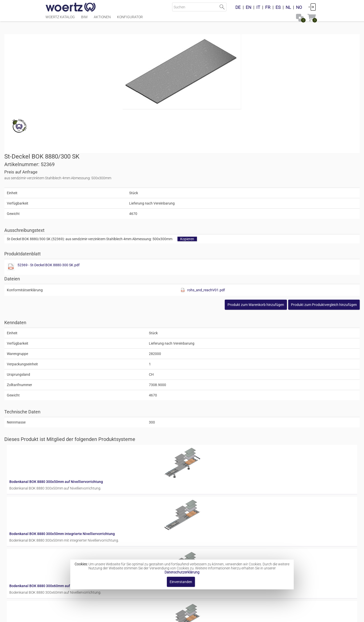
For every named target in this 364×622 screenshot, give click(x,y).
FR (268, 7)
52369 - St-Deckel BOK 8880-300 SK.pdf (229, 153)
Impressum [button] (139, 616)
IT (258, 7)
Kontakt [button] (162, 616)
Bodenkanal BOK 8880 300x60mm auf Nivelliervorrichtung (209, 429)
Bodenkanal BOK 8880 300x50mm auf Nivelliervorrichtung (209, 348)
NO (299, 7)
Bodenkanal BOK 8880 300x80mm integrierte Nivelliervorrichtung (215, 549)
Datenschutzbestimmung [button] (213, 616)
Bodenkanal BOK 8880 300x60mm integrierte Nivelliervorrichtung (215, 469)
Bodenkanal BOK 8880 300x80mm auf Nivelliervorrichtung (209, 509)
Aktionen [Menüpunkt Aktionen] (102, 19)
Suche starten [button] (222, 7)
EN (248, 7)
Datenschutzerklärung (182, 572)
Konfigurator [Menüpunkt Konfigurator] (130, 19)
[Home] (71, 8)
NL (288, 7)
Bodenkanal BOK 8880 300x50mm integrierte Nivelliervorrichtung (215, 389)
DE (238, 7)
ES (278, 7)
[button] (283, 192)
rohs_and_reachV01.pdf (278, 178)
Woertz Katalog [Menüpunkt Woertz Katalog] (60, 19)
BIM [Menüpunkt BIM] (84, 19)
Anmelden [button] (312, 7)
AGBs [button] (180, 616)
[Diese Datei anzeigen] (191, 155)
